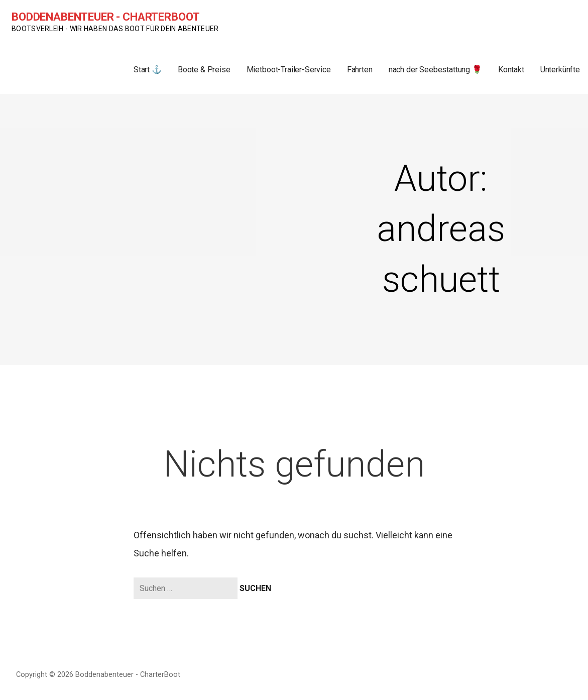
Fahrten (360, 70)
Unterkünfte (560, 70)
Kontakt (511, 70)
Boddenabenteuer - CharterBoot (105, 17)
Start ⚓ (148, 70)
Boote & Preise (204, 70)
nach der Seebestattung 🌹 (435, 70)
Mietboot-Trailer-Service (289, 70)
